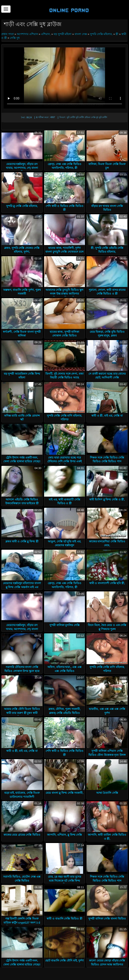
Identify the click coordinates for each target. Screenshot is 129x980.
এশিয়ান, (46, 34)
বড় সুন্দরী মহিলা (63, 34)
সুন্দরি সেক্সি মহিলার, (101, 34)
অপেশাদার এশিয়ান (27, 34)
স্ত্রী (117, 34)
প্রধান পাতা (8, 34)
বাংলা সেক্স (81, 34)
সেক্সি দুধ (15, 38)
